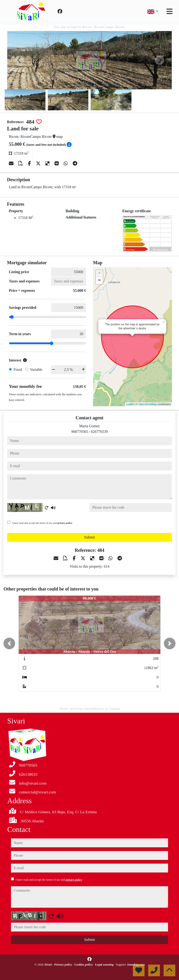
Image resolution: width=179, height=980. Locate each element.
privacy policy (65, 523)
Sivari (48, 964)
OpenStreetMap (148, 404)
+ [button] (99, 274)
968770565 (80, 432)
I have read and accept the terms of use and (42, 523)
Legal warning (105, 964)
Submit (89, 537)
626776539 (99, 432)
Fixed (18, 370)
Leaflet (130, 404)
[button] (9, 643)
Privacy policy (64, 964)
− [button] (99, 281)
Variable (36, 370)
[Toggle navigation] (169, 11)
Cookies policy (84, 964)
